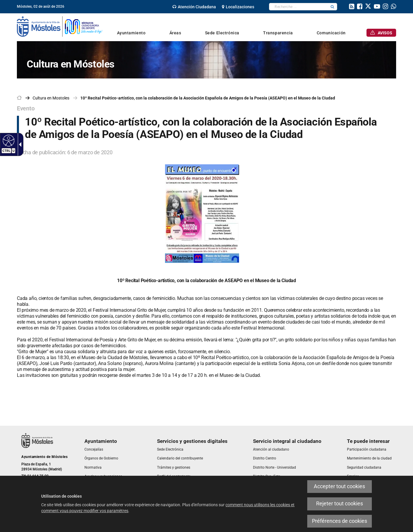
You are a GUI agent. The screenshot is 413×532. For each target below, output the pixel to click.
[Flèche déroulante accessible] (19, 144)
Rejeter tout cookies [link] (340, 504)
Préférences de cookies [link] (340, 521)
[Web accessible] (8, 140)
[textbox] (298, 7)
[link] (194, 7)
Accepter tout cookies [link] (339, 486)
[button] (332, 7)
